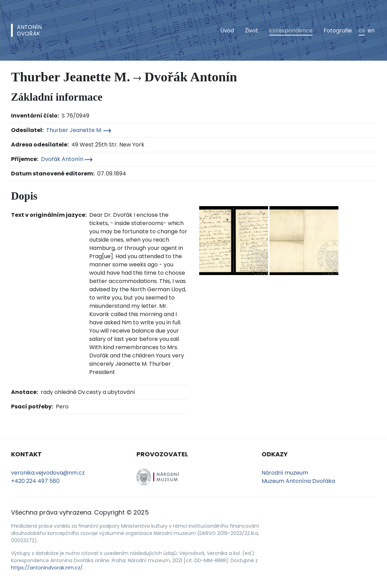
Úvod (227, 31)
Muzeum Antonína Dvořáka (298, 481)
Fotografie (338, 31)
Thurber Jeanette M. (79, 130)
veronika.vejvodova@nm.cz (48, 473)
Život (252, 31)
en (371, 31)
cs (362, 31)
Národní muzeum (285, 473)
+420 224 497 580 (35, 481)
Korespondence (291, 31)
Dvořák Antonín (67, 159)
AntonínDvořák (29, 30)
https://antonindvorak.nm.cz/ (47, 568)
